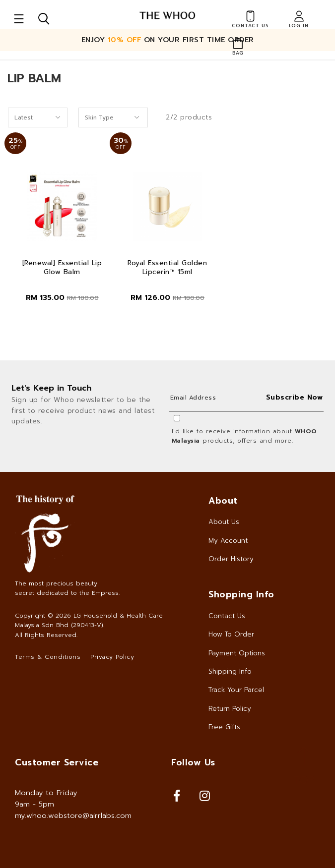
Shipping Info (230, 671)
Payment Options (237, 653)
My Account (228, 541)
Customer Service (57, 762)
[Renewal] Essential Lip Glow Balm (62, 268)
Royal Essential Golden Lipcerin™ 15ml (167, 268)
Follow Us (193, 762)
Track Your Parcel (236, 690)
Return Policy (230, 709)
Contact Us (227, 616)
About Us (224, 522)
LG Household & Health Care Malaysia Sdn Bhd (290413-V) (89, 620)
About (223, 501)
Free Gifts (224, 727)
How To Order (231, 634)
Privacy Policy (112, 657)
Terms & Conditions (48, 657)
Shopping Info (241, 594)
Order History (231, 559)
